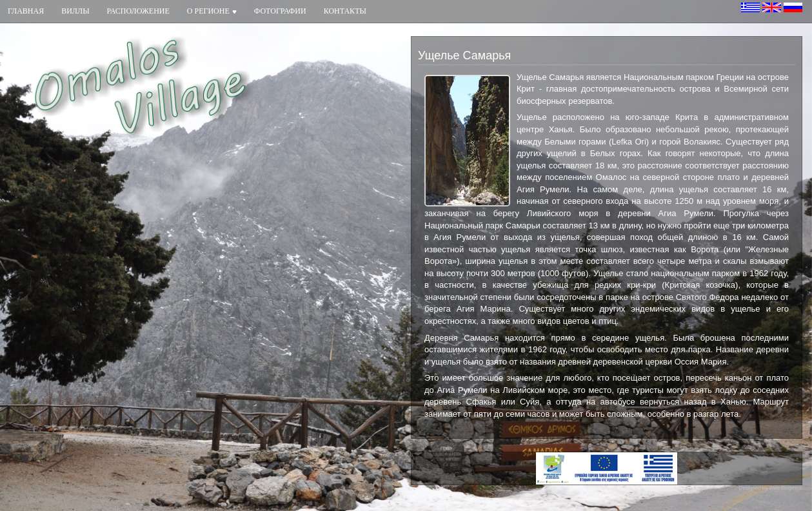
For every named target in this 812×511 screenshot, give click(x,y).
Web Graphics (785, 488)
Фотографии (280, 11)
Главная (26, 11)
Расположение (138, 11)
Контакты (345, 11)
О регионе (212, 11)
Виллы (75, 11)
